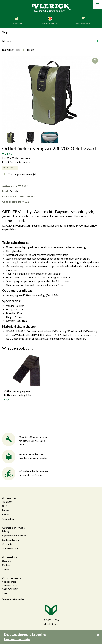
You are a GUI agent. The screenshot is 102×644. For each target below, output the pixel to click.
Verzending (8, 544)
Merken (7, 41)
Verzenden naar (50, 20)
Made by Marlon (10, 548)
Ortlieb (14, 191)
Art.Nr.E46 (53, 295)
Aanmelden (17, 20)
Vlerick (5, 515)
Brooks (6, 510)
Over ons (7, 561)
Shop (5, 32)
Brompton (7, 502)
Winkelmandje (83, 20)
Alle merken (8, 519)
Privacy (6, 531)
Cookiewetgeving (11, 540)
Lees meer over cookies (17, 639)
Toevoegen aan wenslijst (19, 174)
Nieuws (6, 569)
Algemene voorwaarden (14, 536)
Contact (6, 565)
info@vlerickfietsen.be (13, 599)
